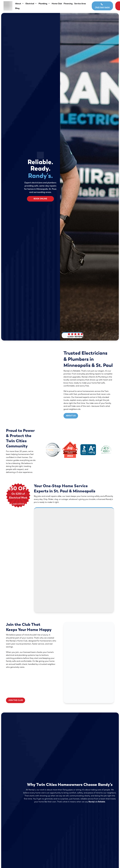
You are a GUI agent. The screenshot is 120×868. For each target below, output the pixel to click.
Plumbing (43, 4)
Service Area (20, 8)
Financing (67, 4)
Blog (29, 8)
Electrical (30, 4)
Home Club (56, 4)
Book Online (109, 6)
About (18, 4)
